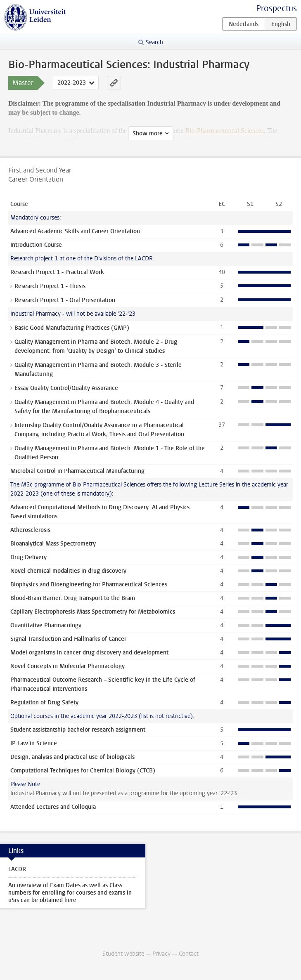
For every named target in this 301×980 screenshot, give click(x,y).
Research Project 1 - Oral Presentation (65, 300)
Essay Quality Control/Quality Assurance (66, 388)
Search (154, 42)
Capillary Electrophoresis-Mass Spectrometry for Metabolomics (93, 612)
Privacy (161, 954)
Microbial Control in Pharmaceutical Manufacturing (77, 471)
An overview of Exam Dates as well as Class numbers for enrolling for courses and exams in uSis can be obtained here (70, 893)
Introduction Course (36, 245)
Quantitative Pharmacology (46, 625)
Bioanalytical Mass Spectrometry (53, 544)
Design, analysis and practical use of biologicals (72, 757)
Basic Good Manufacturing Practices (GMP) (72, 328)
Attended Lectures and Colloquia (53, 807)
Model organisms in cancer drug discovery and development (89, 653)
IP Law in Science (34, 743)
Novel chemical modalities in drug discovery (68, 571)
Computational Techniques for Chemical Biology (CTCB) (83, 771)
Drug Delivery (28, 557)
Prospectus (276, 8)
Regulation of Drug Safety (44, 703)
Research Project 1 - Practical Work (57, 272)
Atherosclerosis (30, 530)
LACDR (17, 869)
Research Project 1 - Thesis (50, 286)
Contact (189, 954)
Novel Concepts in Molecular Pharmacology (68, 666)
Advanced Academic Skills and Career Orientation (75, 231)
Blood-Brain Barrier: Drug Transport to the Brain (73, 598)
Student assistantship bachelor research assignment (78, 730)
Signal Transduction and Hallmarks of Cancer (68, 639)
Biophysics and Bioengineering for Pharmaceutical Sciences (89, 584)
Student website (123, 954)
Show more (148, 133)
